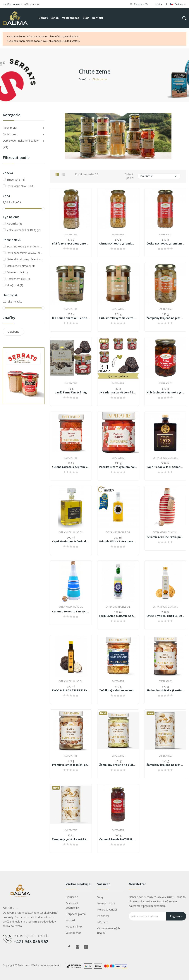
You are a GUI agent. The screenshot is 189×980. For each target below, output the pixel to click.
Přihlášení (103, 916)
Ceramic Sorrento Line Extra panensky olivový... (71, 612)
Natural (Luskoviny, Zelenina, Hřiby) (25, 259)
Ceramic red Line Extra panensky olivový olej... (165, 537)
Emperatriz (16, 180)
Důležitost (159, 176)
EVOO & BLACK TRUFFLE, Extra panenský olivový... (71, 690)
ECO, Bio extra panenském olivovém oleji (25, 246)
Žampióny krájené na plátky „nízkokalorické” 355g (165, 765)
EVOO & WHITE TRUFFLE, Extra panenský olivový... (165, 616)
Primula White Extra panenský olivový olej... (118, 541)
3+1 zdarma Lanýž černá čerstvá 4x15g (118, 393)
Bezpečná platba (76, 914)
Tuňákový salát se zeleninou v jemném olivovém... (118, 690)
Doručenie (72, 897)
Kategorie (12, 115)
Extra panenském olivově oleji (25, 253)
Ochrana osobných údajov (109, 931)
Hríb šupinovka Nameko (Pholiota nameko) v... (165, 393)
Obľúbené (13, 332)
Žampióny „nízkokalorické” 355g (71, 839)
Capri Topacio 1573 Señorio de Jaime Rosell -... (165, 467)
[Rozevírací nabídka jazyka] (178, 4)
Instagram (78, 947)
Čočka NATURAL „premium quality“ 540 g (165, 244)
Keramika (14, 224)
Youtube (86, 947)
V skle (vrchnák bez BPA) (24, 230)
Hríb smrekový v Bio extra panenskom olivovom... (118, 318)
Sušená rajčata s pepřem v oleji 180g (71, 467)
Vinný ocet (15, 285)
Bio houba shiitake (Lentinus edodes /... (71, 318)
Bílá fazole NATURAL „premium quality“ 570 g (71, 244)
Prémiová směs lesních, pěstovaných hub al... (71, 765)
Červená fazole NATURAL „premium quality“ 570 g (118, 839)
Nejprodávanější (107, 909)
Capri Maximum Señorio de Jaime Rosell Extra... (71, 541)
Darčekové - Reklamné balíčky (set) (21, 144)
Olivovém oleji (17, 272)
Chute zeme (10, 134)
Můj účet (103, 922)
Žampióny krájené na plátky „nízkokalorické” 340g (165, 318)
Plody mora (10, 128)
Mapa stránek (74, 927)
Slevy (100, 897)
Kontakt (70, 920)
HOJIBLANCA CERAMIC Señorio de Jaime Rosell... (118, 616)
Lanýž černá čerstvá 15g (71, 393)
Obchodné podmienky (72, 905)
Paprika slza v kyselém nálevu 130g (118, 467)
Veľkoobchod (74, 933)
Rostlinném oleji (18, 279)
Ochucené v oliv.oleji (21, 266)
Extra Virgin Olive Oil (21, 186)
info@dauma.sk (30, 4)
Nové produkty (106, 903)
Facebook (69, 947)
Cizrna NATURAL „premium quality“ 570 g (118, 244)
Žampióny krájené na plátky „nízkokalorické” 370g (118, 765)
